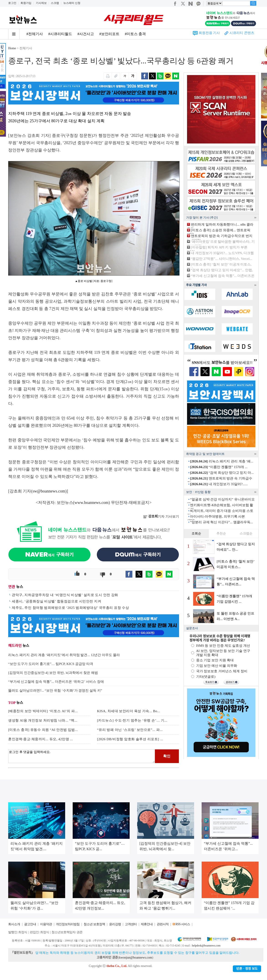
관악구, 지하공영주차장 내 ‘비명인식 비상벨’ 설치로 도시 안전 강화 (65, 595)
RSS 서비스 (183, 924)
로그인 (12, 3)
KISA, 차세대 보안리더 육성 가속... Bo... (129, 711)
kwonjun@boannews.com (135, 958)
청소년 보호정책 (94, 924)
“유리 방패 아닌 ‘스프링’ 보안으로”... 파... (130, 730)
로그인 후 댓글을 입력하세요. (82, 756)
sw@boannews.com (49, 491)
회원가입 (26, 3)
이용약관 (46, 924)
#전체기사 (35, 34)
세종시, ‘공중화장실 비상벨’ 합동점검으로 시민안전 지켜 (56, 601)
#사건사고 (86, 34)
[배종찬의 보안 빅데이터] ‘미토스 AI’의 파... (43, 711)
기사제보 (41, 3)
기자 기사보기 (161, 516)
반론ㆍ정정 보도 (247, 969)
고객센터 (131, 924)
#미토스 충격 (135, 34)
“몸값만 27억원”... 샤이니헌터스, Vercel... (222, 259)
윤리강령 (115, 924)
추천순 (221, 533)
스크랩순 (246, 533)
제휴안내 (147, 924)
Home (12, 48)
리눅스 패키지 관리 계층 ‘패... (222, 461)
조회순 (196, 533)
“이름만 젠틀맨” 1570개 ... (219, 467)
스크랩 (55, 3)
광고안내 (30, 924)
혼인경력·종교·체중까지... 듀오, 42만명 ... (41, 739)
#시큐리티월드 (60, 34)
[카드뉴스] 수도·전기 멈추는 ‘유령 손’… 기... (132, 720)
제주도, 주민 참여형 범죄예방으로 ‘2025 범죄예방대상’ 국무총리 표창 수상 (70, 608)
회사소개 (14, 924)
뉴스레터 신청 (72, 3)
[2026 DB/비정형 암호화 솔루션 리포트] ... (130, 739)
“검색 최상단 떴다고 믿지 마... (222, 473)
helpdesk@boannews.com (206, 946)
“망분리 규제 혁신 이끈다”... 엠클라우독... (221, 522)
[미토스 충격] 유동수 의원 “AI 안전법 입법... (43, 730)
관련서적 (163, 924)
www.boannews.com (92, 503)
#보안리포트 (109, 34)
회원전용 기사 (209, 33)
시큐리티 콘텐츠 (242, 33)
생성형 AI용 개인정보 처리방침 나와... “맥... (43, 720)
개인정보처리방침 (68, 924)
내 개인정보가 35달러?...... (219, 484)
